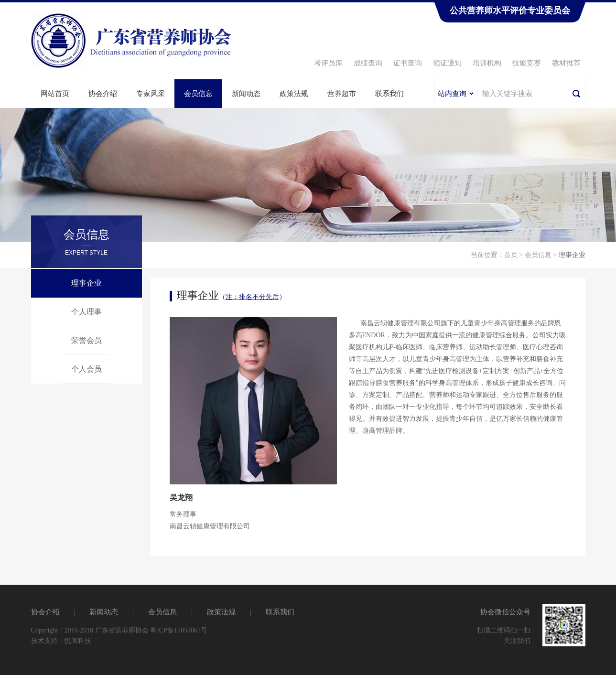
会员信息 (198, 94)
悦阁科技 (78, 641)
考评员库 (328, 63)
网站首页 (55, 94)
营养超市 (342, 94)
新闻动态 (246, 94)
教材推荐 (566, 63)
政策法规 (294, 94)
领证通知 (447, 63)
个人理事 (86, 312)
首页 (511, 255)
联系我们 (389, 94)
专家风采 (151, 94)
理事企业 (86, 283)
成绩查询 (368, 63)
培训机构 (487, 63)
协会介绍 (103, 94)
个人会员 (86, 369)
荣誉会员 (86, 340)
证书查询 (408, 63)
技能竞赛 (527, 63)
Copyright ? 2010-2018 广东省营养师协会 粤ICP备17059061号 (119, 630)
